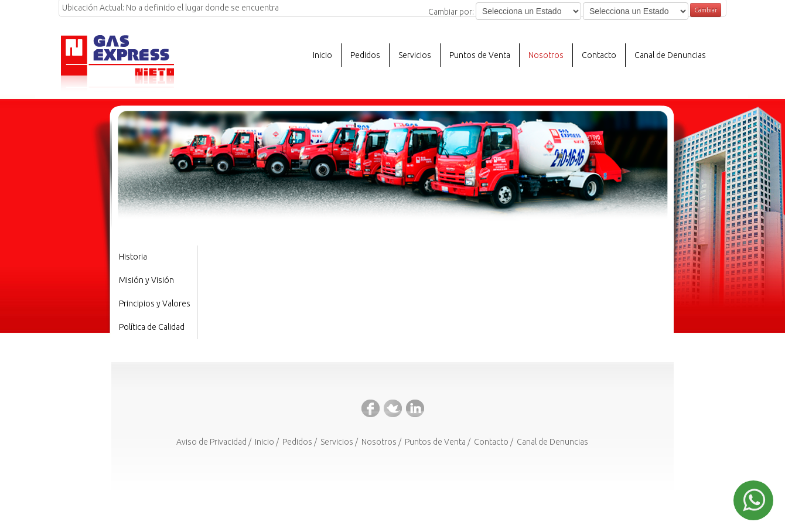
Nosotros (379, 442)
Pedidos (365, 55)
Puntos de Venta (480, 55)
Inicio (322, 55)
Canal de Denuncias (670, 55)
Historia (133, 257)
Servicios (337, 442)
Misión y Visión (146, 280)
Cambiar (706, 10)
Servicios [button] (415, 55)
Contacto (599, 55)
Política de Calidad (152, 327)
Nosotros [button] (546, 55)
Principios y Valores (155, 303)
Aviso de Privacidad (211, 442)
